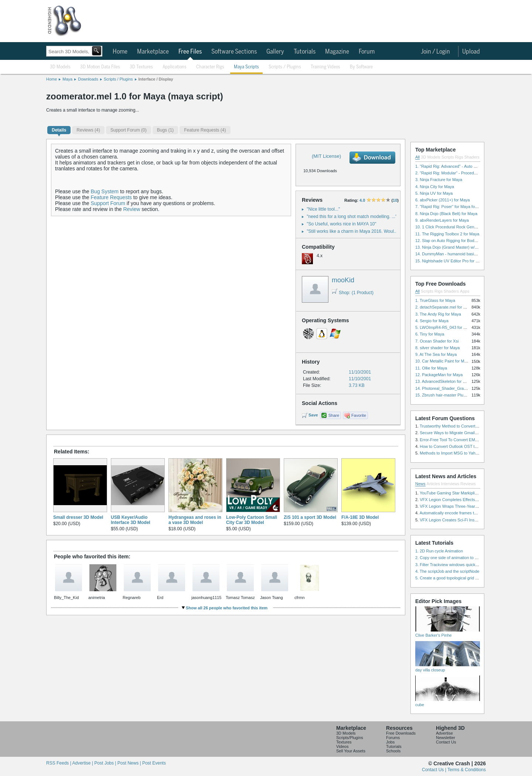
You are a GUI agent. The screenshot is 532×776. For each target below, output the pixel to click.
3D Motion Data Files (100, 67)
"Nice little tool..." (323, 209)
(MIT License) (326, 156)
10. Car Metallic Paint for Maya (443, 361)
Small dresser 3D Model (78, 517)
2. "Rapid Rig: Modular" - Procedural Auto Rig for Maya (465, 173)
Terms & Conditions (467, 770)
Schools (393, 751)
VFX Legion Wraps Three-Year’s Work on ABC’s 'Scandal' (472, 506)
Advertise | (83, 763)
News (420, 484)
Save (313, 415)
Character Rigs (210, 67)
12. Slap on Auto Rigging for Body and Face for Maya (463, 241)
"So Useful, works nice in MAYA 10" (341, 224)
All (417, 157)
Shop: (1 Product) (353, 293)
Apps (465, 291)
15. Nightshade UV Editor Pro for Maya (450, 261)
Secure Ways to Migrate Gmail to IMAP (455, 433)
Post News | (130, 763)
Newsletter (446, 738)
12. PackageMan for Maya (439, 375)
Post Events (154, 763)
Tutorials (305, 52)
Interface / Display (156, 79)
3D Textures (141, 67)
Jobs (390, 742)
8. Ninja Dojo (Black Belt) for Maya (446, 214)
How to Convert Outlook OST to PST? (454, 446)
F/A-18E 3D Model (360, 517)
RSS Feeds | (59, 763)
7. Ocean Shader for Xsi (437, 341)
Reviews (468, 484)
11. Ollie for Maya (431, 368)
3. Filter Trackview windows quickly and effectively (460, 565)
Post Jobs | (106, 763)
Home (120, 52)
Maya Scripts (246, 67)
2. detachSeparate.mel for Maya (444, 307)
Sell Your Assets (351, 751)
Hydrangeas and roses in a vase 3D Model (195, 520)
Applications (175, 67)
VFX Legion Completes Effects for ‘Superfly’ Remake (467, 500)
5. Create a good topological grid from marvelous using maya (470, 578)
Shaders (472, 157)
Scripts (448, 157)
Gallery (275, 52)
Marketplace (153, 52)
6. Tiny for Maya (430, 334)
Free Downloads (401, 733)
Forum (367, 52)
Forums (393, 738)
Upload (471, 52)
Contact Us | (435, 770)
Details (59, 130)
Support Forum (108, 203)
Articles (433, 484)
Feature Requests (111, 197)
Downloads (88, 79)
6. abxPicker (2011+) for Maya (443, 200)
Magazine (337, 52)
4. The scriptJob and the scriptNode (447, 571)
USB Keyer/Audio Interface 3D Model (131, 520)
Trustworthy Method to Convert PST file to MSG (463, 426)
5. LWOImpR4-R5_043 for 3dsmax (446, 327)
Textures (344, 742)
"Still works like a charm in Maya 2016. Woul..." (353, 231)
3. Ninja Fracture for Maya (439, 180)
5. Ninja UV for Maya (434, 193)
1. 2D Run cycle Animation (439, 551)
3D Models (60, 67)
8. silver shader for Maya (437, 348)
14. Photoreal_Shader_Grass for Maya (450, 388)
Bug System (105, 191)
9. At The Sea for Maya (436, 354)
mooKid (343, 280)
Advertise (444, 733)
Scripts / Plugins (285, 67)
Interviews (450, 484)
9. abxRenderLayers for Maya (442, 220)
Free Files (190, 52)
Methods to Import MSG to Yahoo (450, 453)
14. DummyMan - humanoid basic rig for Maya (457, 254)
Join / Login (435, 52)
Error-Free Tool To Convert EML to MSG (456, 440)
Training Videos (325, 67)
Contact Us (446, 742)
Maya (67, 79)
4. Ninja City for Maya (435, 187)
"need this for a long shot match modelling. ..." (352, 217)
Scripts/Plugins (350, 738)
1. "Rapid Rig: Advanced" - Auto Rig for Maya (456, 166)
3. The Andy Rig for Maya (438, 314)
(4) (88, 130)
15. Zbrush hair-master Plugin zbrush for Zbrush (458, 395)
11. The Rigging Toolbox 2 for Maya (447, 234)
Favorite (359, 415)
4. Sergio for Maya (432, 321)
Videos (342, 746)
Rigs (459, 157)
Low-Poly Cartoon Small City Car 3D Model (252, 520)
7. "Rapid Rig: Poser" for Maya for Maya (451, 207)
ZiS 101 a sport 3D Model (310, 517)
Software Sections (234, 52)
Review (132, 209)
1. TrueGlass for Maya (435, 300)
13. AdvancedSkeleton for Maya (444, 381)
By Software (361, 67)
